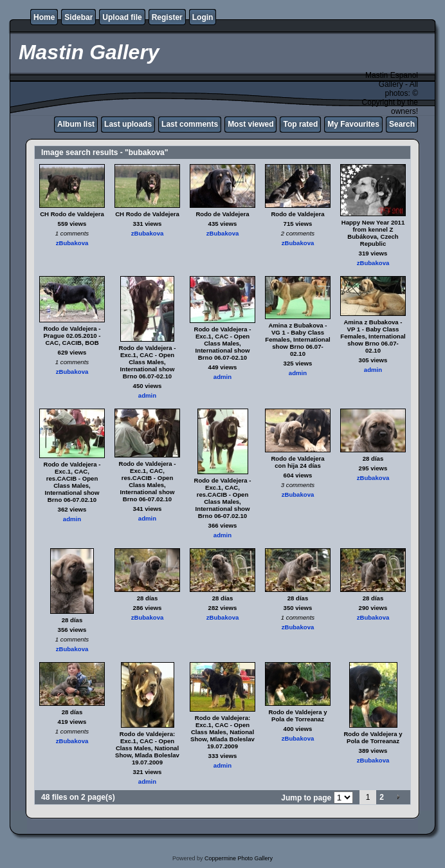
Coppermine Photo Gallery (239, 858)
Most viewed (250, 124)
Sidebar (78, 17)
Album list (76, 124)
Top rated (300, 124)
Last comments (190, 124)
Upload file (122, 17)
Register (167, 17)
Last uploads (128, 124)
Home (44, 17)
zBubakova (72, 243)
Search (402, 124)
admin (147, 395)
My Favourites (353, 124)
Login (203, 17)
